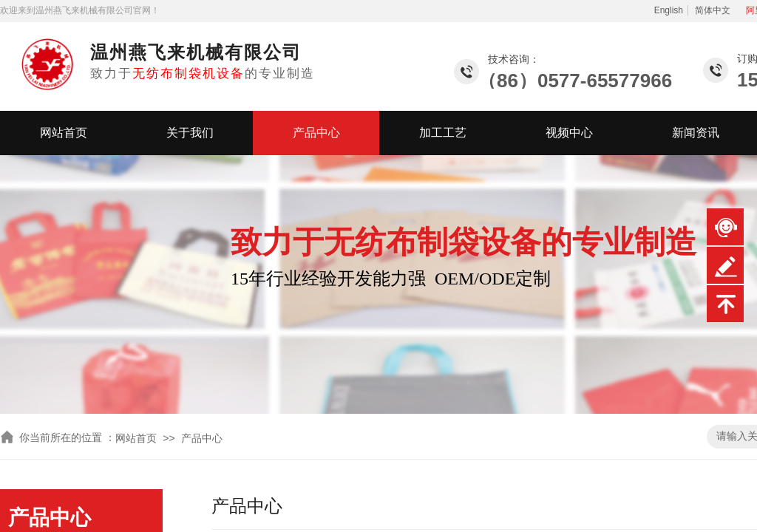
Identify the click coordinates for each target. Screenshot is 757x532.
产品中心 (316, 133)
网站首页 (64, 133)
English (669, 10)
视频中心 (569, 133)
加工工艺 (443, 133)
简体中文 (713, 10)
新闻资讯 (696, 133)
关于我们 (190, 133)
